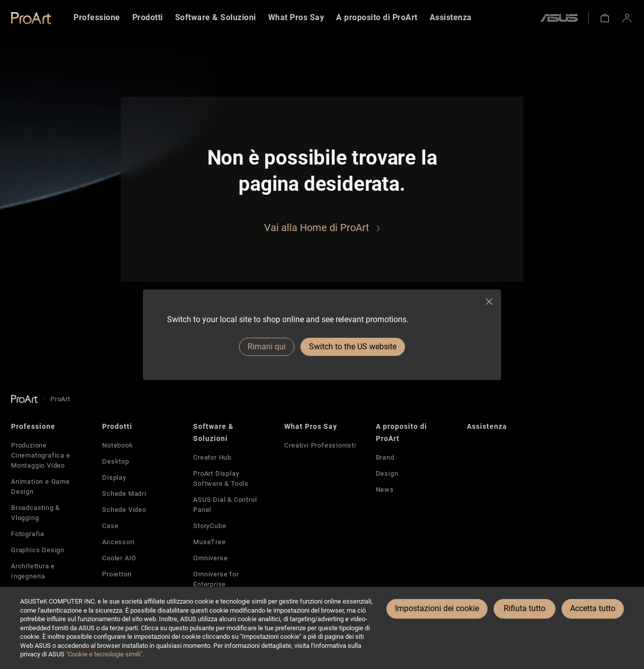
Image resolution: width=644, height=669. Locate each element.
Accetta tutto (593, 608)
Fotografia (28, 534)
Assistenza (487, 426)
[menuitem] (97, 18)
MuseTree (209, 542)
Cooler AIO (119, 558)
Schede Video (124, 510)
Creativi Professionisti (320, 445)
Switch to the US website (353, 347)
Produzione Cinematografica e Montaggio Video (41, 455)
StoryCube (210, 526)
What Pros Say (311, 426)
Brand (385, 457)
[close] (489, 302)
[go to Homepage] (24, 399)
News (385, 490)
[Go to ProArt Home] (322, 228)
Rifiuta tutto (525, 608)
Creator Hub (212, 457)
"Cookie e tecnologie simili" (104, 654)
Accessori (118, 542)
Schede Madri (124, 494)
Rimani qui (267, 347)
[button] (605, 18)
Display (114, 477)
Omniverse (210, 558)
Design (387, 473)
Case (110, 526)
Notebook (117, 445)
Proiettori (117, 574)
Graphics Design (38, 550)
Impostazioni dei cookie (437, 608)
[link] (31, 18)
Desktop (116, 461)
